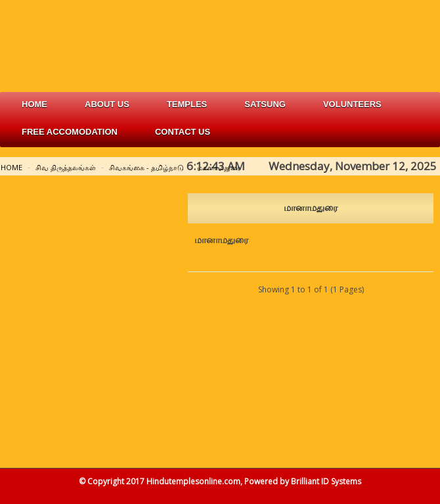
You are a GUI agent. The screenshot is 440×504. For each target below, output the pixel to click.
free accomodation (70, 132)
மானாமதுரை (219, 167)
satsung (265, 104)
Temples (187, 104)
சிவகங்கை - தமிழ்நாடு (146, 167)
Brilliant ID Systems (326, 481)
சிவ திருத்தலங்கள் (66, 167)
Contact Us (183, 132)
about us (107, 104)
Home (34, 104)
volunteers (352, 104)
